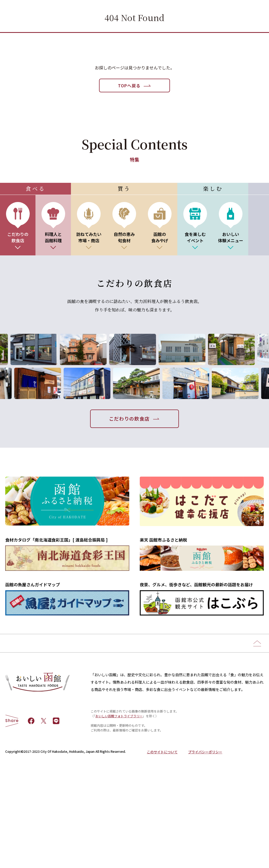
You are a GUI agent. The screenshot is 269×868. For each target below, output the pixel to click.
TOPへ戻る (129, 85)
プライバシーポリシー (205, 836)
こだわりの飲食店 (129, 418)
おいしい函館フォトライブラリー (119, 800)
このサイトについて (162, 836)
